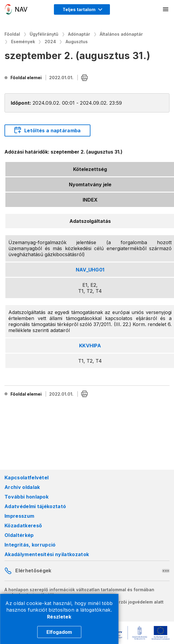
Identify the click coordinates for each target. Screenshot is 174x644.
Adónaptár (79, 34)
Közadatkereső (23, 526)
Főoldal (12, 34)
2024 (50, 42)
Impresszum (19, 516)
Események (23, 42)
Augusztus (77, 42)
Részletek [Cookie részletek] (59, 617)
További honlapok (27, 497)
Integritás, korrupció (30, 545)
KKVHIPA (90, 346)
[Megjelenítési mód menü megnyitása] (82, 9)
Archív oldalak (22, 487)
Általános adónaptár (121, 34)
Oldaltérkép (19, 535)
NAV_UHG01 (90, 270)
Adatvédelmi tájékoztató (35, 506)
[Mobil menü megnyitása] (166, 9)
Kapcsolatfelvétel (27, 478)
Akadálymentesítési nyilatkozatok (47, 554)
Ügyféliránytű (44, 34)
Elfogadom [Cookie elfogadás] (59, 632)
